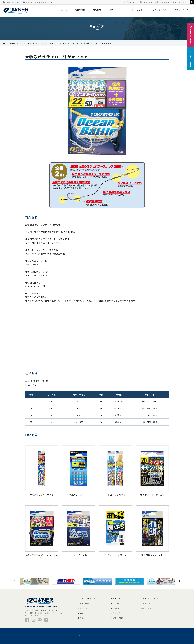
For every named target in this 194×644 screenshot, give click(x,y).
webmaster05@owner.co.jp (38, 2)
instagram (162, 2)
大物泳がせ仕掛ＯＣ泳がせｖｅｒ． (99, 43)
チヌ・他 (75, 43)
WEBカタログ (179, 2)
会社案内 (116, 599)
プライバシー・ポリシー (151, 599)
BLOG (82, 618)
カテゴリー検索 (30, 43)
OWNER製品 (48, 43)
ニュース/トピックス (88, 599)
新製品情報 (84, 603)
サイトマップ (146, 603)
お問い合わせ (118, 608)
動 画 (82, 613)
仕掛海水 (62, 43)
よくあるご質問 (119, 603)
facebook (146, 2)
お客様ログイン (147, 608)
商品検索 (14, 43)
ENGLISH (133, 2)
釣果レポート (118, 613)
